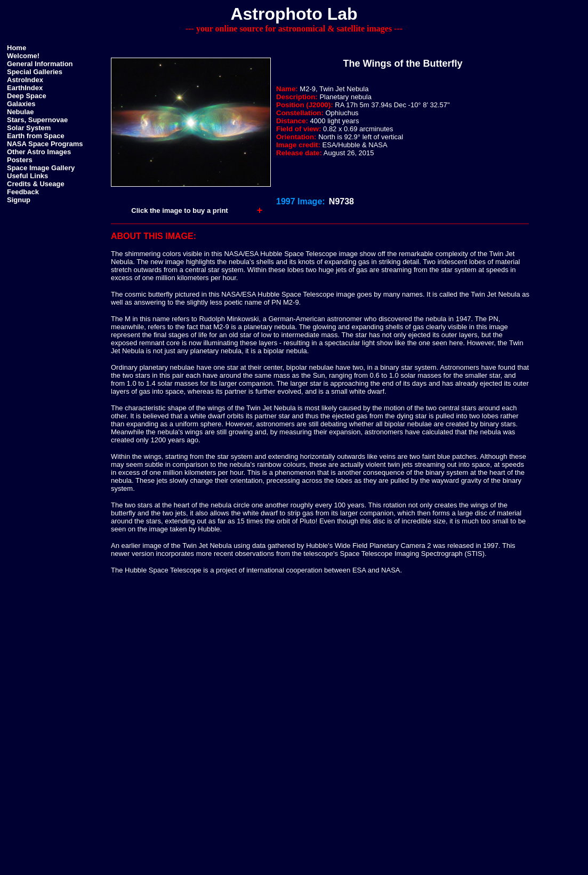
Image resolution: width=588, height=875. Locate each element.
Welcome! (23, 56)
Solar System (29, 128)
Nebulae (21, 112)
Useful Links (27, 176)
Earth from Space (36, 136)
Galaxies (21, 104)
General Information (40, 64)
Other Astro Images (39, 152)
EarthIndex (25, 88)
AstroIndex (25, 80)
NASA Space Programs (45, 144)
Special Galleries (35, 72)
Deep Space (27, 96)
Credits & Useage (36, 184)
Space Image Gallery (41, 168)
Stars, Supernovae (37, 120)
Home (17, 48)
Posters (20, 160)
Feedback (23, 192)
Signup (19, 200)
